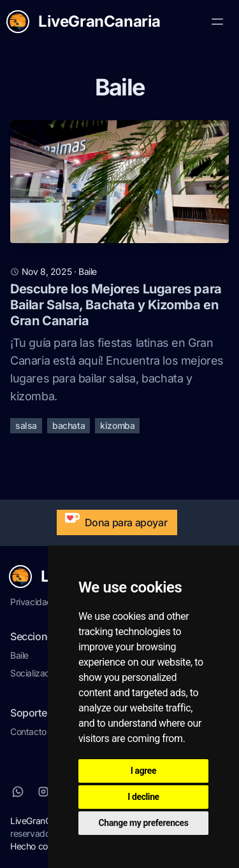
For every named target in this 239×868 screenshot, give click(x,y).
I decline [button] (143, 797)
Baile (19, 655)
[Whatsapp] (18, 792)
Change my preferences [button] (144, 823)
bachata (69, 425)
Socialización (36, 673)
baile (88, 271)
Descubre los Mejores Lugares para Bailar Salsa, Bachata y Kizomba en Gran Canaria (116, 305)
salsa (26, 425)
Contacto (28, 731)
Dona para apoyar (113, 519)
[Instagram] (43, 792)
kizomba (117, 425)
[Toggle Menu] (217, 22)
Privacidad (31, 602)
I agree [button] (143, 771)
